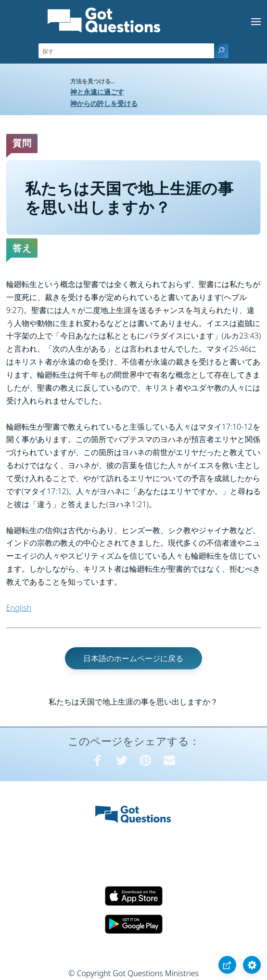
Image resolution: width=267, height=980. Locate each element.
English (19, 608)
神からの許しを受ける (104, 103)
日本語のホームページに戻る (133, 658)
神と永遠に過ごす (97, 92)
